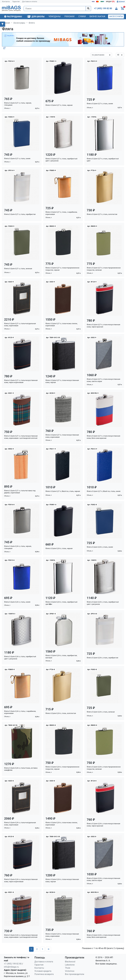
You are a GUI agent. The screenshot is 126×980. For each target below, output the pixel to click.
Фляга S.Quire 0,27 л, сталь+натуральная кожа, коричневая (20, 325)
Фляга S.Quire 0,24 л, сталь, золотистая (61, 713)
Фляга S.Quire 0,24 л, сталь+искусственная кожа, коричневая (62, 935)
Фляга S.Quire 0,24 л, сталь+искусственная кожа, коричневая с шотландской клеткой (21, 936)
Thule (68, 968)
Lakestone (70, 965)
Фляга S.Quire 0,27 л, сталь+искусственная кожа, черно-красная (103, 326)
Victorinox (70, 971)
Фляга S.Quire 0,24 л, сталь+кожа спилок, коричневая (62, 824)
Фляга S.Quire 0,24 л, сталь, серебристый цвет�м (61, 603)
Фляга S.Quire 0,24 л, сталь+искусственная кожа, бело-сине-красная (103, 936)
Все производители (75, 974)
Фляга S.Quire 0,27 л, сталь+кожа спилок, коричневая (62, 325)
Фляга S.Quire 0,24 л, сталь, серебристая (102, 658)
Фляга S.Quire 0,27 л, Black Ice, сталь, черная (63, 491)
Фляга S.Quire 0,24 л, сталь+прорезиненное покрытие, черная (62, 768)
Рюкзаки (69, 16)
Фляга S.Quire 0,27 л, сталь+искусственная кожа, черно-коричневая (21, 381)
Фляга (32, 23)
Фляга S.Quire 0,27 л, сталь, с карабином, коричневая (61, 213)
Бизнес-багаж (97, 16)
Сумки (82, 16)
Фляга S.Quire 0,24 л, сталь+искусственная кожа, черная (62, 880)
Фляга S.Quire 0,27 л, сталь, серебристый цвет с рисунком (61, 160)
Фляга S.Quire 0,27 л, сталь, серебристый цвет (103, 160)
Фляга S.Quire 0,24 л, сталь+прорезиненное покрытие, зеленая (104, 768)
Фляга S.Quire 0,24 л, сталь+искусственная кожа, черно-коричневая (21, 880)
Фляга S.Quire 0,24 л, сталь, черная (59, 548)
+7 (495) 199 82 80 (13, 964)
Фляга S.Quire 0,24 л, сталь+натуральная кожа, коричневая (20, 824)
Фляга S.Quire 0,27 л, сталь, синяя (100, 104)
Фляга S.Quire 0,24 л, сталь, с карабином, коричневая (20, 712)
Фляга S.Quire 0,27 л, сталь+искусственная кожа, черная (62, 381)
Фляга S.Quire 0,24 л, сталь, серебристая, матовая (61, 657)
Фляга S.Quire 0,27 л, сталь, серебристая (20, 214)
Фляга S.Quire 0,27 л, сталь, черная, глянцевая (18, 104)
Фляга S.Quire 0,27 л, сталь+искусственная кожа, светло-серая (103, 380)
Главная (6, 23)
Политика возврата (44, 974)
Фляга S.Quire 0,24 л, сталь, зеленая (101, 712)
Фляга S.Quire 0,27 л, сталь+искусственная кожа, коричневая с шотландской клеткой (21, 437)
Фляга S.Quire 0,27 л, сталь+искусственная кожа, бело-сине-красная (103, 437)
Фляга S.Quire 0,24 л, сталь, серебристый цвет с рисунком (103, 603)
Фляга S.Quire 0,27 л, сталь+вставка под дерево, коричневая (20, 492)
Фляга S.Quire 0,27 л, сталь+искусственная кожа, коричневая (62, 436)
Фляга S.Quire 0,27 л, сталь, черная (59, 105)
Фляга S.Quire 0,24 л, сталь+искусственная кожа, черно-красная (103, 825)
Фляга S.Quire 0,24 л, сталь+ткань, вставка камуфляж (21, 769)
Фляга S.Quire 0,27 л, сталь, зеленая (18, 269)
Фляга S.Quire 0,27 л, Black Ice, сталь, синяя (104, 491)
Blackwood (70, 962)
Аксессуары (116, 16)
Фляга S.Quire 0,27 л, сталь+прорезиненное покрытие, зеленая (104, 269)
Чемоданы (54, 16)
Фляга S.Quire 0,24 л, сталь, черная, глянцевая (18, 547)
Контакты (6, 2)
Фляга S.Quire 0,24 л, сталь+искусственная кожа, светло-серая (103, 879)
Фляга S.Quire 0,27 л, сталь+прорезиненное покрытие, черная (62, 269)
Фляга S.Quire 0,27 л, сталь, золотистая (102, 214)
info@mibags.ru (11, 967)
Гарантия (16, 2)
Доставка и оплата (30, 2)
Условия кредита (43, 971)
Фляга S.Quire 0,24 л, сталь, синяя (100, 547)
